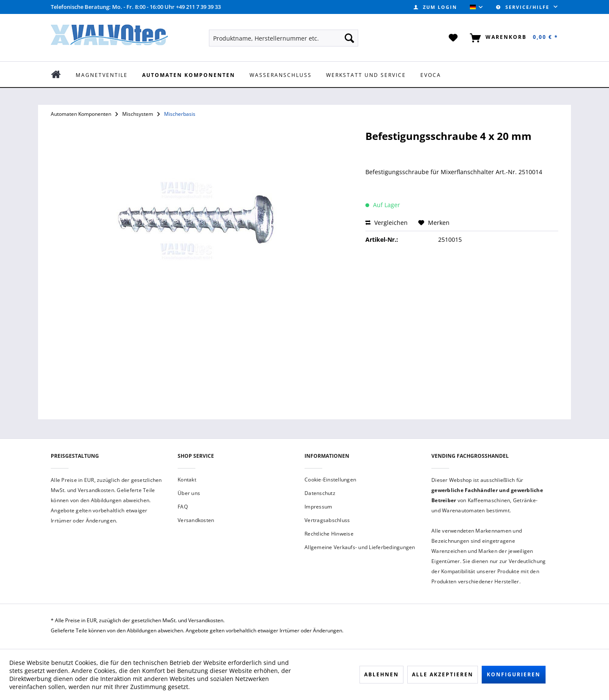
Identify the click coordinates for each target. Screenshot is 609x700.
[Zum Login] (435, 7)
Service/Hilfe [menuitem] (524, 7)
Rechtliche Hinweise (329, 534)
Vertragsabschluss (327, 520)
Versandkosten (196, 520)
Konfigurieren (514, 674)
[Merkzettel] (454, 38)
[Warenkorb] (512, 38)
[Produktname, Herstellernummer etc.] (284, 38)
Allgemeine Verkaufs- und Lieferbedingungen (360, 547)
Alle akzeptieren (443, 674)
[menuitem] (435, 7)
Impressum (318, 507)
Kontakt (187, 480)
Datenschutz (320, 493)
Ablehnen (381, 674)
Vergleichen (387, 223)
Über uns (189, 493)
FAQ (183, 507)
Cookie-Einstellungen (330, 480)
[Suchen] (349, 38)
